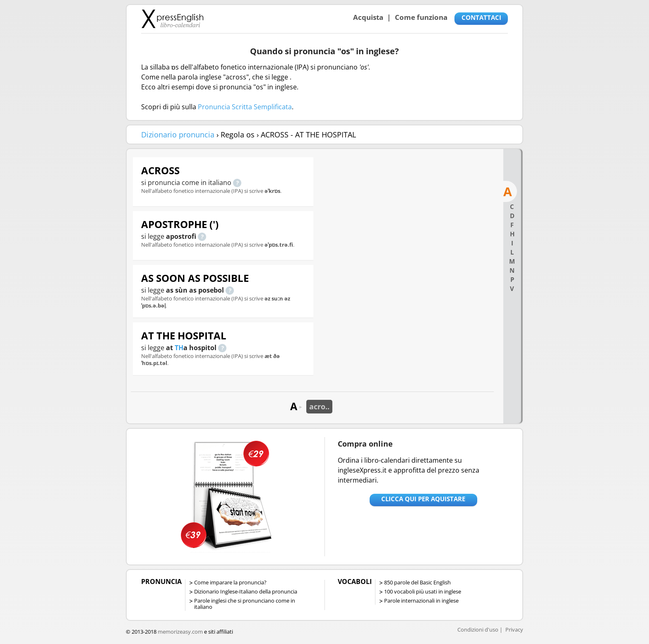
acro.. (319, 406)
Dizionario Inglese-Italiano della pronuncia (246, 591)
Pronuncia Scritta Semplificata (245, 107)
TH (179, 348)
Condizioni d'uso (478, 630)
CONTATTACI (481, 17)
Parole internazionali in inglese (421, 601)
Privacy (514, 630)
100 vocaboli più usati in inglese (423, 591)
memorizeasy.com (180, 632)
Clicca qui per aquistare (423, 499)
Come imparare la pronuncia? (230, 582)
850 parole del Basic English (417, 582)
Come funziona (421, 17)
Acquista (368, 17)
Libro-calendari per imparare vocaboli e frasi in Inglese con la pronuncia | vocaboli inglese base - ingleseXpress (172, 19)
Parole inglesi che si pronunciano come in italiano (245, 604)
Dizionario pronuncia (178, 135)
